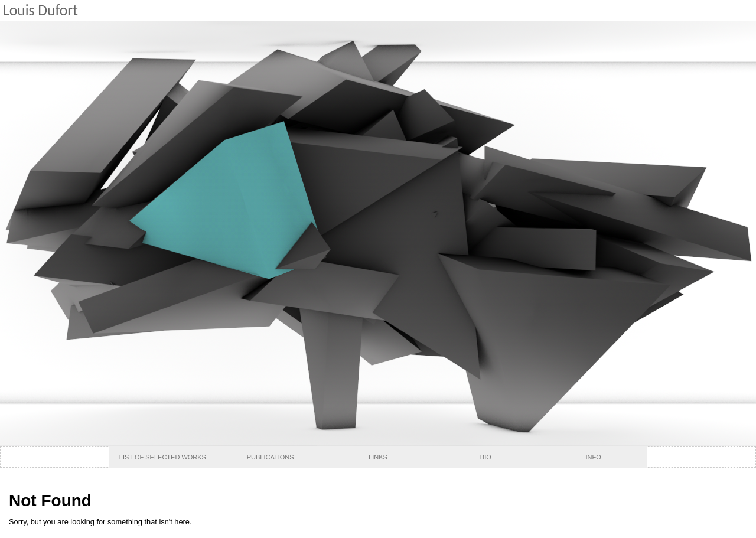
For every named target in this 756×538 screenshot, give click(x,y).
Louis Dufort (40, 10)
